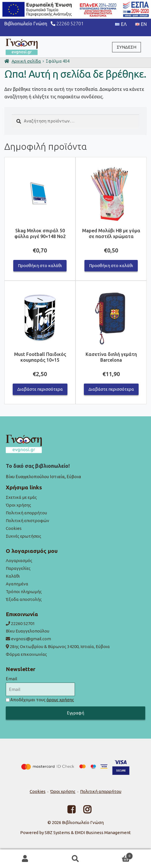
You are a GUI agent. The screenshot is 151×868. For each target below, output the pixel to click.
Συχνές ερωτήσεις (23, 536)
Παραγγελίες (18, 568)
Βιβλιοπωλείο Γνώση (83, 822)
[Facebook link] (68, 811)
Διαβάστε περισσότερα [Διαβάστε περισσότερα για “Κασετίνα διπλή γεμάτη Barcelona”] (111, 389)
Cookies (14, 528)
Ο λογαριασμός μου (25, 859)
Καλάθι (13, 576)
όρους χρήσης (60, 700)
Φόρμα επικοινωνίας (26, 654)
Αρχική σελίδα (26, 61)
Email (12, 679)
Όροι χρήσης (18, 505)
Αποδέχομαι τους (42, 700)
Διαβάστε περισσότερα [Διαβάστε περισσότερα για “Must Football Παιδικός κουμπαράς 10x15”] (40, 389)
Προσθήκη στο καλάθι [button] (40, 266)
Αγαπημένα (17, 584)
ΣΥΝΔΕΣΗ (127, 47)
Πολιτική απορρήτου (26, 513)
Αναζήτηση (76, 859)
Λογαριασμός (19, 561)
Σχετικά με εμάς (21, 497)
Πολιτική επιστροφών (28, 521)
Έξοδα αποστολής (24, 599)
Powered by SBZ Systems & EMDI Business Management (75, 832)
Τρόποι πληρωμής (24, 592)
